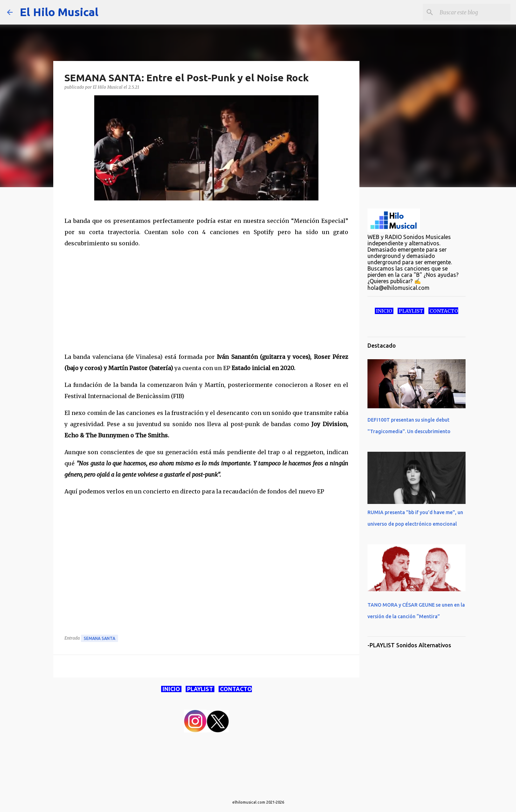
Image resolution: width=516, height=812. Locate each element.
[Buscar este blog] (474, 12)
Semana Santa (99, 638)
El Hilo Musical (59, 12)
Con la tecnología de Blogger (258, 788)
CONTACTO (235, 689)
